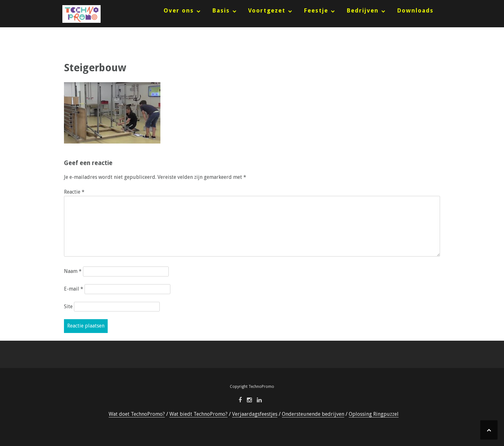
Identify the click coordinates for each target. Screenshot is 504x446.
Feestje (316, 10)
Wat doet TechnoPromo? (137, 414)
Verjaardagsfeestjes (255, 414)
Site (68, 306)
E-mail (74, 289)
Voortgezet (267, 10)
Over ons (179, 10)
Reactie (74, 192)
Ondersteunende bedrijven (313, 414)
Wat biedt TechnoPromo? (198, 414)
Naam (73, 271)
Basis (221, 10)
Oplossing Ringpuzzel (374, 414)
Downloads (415, 10)
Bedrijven (363, 10)
